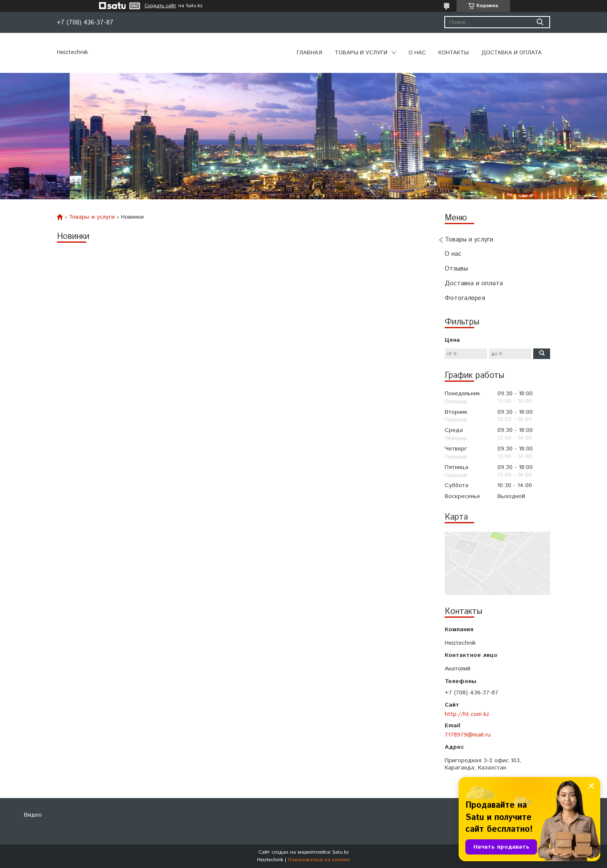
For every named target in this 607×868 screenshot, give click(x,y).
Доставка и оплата (512, 53)
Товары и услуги (361, 53)
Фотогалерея (465, 298)
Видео (33, 815)
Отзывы (456, 269)
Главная (309, 53)
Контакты (454, 53)
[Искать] (540, 22)
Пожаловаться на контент (319, 860)
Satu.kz (341, 852)
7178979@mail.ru (468, 735)
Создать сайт (160, 6)
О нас (417, 53)
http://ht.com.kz (467, 714)
